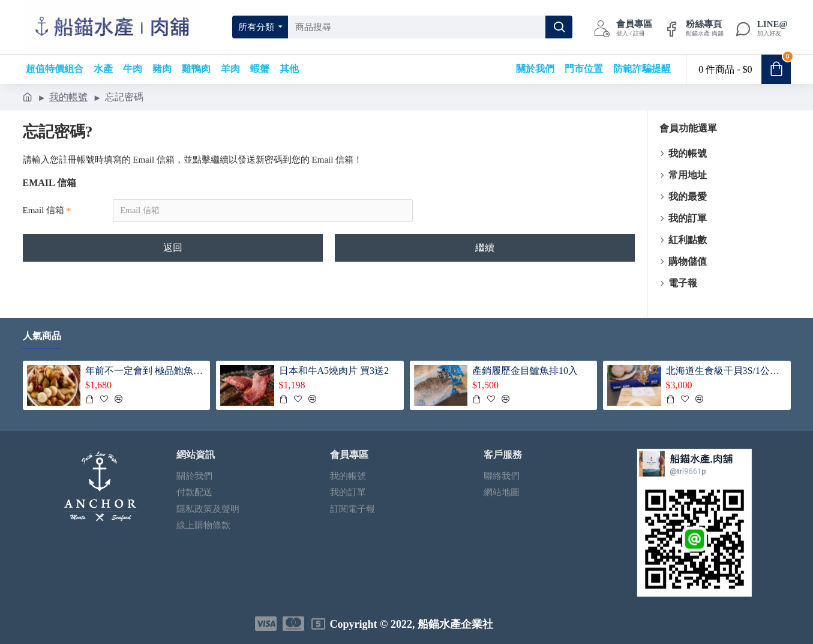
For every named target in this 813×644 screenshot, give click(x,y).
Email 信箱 (44, 210)
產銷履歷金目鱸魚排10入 (525, 371)
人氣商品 (42, 336)
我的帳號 (68, 97)
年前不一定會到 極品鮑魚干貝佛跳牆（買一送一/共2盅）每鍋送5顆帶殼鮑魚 (145, 371)
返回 (173, 248)
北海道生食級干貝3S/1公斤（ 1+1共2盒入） (726, 371)
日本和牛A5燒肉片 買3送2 (334, 371)
